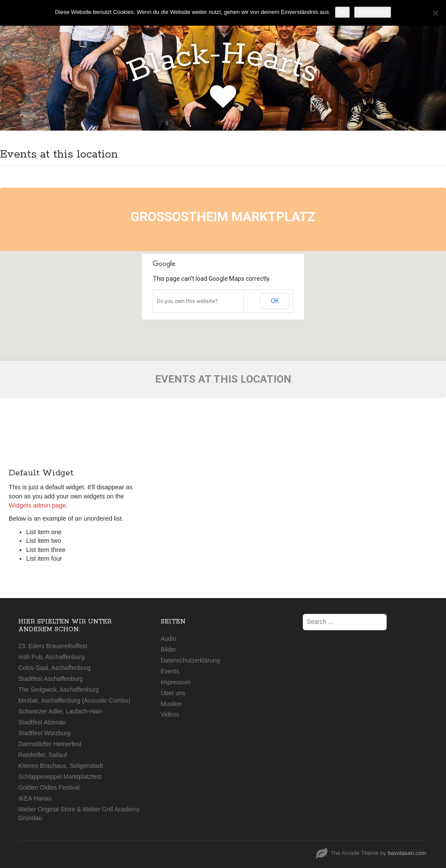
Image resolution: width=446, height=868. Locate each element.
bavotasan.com (407, 853)
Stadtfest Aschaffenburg (51, 679)
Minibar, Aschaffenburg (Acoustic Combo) (74, 700)
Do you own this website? (187, 301)
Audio (169, 639)
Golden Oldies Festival (49, 787)
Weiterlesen (372, 12)
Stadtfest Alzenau (42, 722)
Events (170, 671)
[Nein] (435, 13)
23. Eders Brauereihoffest (53, 646)
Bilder (169, 649)
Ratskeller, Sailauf (43, 755)
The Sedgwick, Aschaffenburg (59, 690)
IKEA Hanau (35, 798)
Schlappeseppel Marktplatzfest (60, 777)
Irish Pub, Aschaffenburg (51, 657)
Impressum (176, 682)
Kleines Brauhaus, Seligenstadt (61, 766)
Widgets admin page (37, 505)
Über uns (173, 693)
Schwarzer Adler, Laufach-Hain (60, 711)
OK (275, 301)
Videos (170, 714)
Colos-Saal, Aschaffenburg (54, 668)
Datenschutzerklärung (190, 660)
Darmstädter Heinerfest (50, 744)
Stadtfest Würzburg (44, 733)
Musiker (171, 704)
